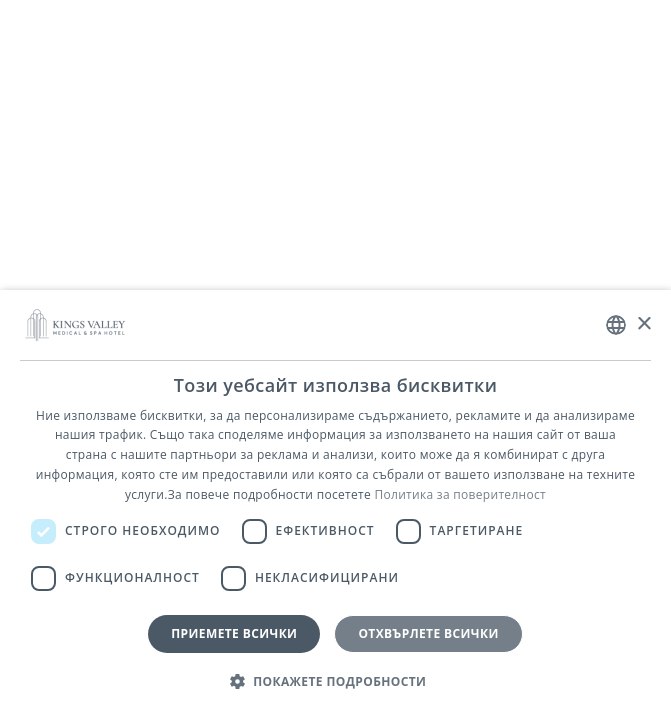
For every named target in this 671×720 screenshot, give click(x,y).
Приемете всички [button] (234, 633)
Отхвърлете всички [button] (428, 633)
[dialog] (335, 505)
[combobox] (616, 325)
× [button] (643, 324)
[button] (336, 682)
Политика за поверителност (460, 494)
